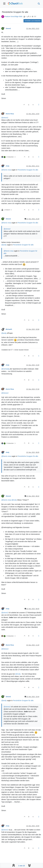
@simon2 (5, 118)
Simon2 (8, 29)
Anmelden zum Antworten (33, 21)
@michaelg (5, 369)
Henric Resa (10, 114)
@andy (4, 245)
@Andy (14, 500)
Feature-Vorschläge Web (13, 16)
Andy (8, 166)
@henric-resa (6, 170)
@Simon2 (5, 393)
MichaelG (9, 329)
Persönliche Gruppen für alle (28, 170)
